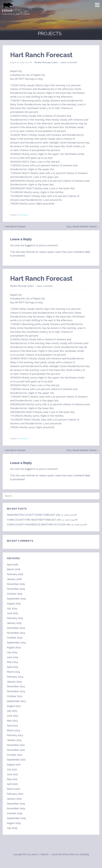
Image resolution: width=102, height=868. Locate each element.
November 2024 (16, 633)
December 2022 (16, 745)
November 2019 (16, 808)
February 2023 (15, 735)
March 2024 (13, 672)
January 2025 (14, 623)
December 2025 (16, 584)
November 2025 (16, 589)
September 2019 (16, 818)
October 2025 (15, 594)
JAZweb (7, 10)
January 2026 (14, 579)
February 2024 (15, 677)
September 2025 (16, 599)
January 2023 (14, 740)
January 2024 (14, 682)
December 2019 (16, 804)
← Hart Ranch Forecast (14, 227)
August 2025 (14, 604)
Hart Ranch (24, 215)
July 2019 (12, 828)
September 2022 (16, 760)
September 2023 (16, 701)
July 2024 (12, 652)
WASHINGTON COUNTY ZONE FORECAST (31, 515)
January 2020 (14, 799)
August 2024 (14, 647)
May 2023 (12, 721)
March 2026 (13, 569)
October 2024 (15, 638)
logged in (30, 245)
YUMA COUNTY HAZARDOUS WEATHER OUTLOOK (36, 524)
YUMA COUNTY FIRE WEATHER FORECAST (31, 520)
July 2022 (12, 769)
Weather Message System (46, 62)
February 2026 (15, 574)
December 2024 (16, 628)
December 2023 (16, 686)
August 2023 (14, 706)
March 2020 (13, 789)
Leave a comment (69, 62)
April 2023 (12, 726)
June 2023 (12, 716)
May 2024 (12, 662)
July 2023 (12, 711)
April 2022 (12, 784)
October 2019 (15, 813)
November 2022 (16, 750)
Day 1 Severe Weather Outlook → (83, 227)
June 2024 (13, 657)
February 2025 (15, 618)
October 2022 (15, 755)
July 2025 (12, 608)
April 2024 (12, 667)
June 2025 (12, 613)
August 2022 (14, 765)
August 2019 (14, 823)
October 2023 (15, 696)
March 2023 (13, 730)
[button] (98, 5)
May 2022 (12, 779)
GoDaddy (84, 854)
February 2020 (15, 794)
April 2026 (12, 565)
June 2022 (12, 774)
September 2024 (16, 643)
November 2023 (16, 691)
